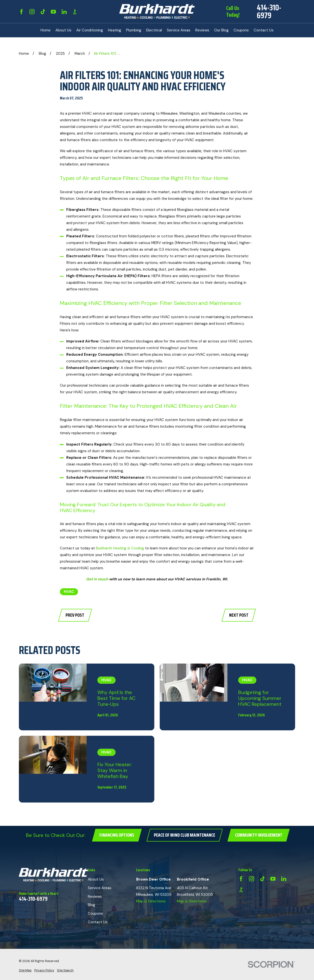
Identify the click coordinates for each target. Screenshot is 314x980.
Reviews (95, 897)
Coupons (95, 913)
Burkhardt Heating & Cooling (120, 548)
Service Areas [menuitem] (179, 30)
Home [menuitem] (46, 30)
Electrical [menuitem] (154, 30)
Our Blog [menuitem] (221, 30)
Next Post (239, 615)
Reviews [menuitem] (202, 30)
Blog (92, 905)
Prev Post (75, 615)
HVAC (69, 592)
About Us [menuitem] (63, 30)
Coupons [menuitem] (241, 30)
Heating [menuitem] (115, 30)
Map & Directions (151, 901)
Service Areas (100, 888)
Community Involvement (259, 835)
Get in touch (97, 579)
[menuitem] (25, 971)
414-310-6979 (269, 12)
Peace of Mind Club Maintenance (184, 835)
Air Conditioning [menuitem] (90, 30)
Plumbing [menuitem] (134, 30)
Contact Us (98, 922)
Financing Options (117, 835)
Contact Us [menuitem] (264, 30)
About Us (96, 879)
